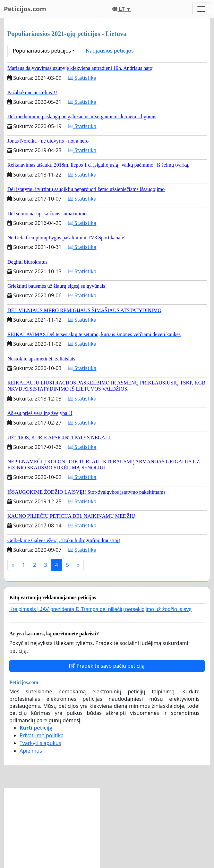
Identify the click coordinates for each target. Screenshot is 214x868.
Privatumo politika (42, 735)
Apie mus (31, 751)
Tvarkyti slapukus (40, 743)
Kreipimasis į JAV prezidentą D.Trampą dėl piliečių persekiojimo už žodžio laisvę (100, 609)
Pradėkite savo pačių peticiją (107, 666)
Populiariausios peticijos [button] (42, 51)
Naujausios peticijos (110, 51)
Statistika (82, 78)
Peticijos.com (25, 9)
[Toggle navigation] (201, 9)
